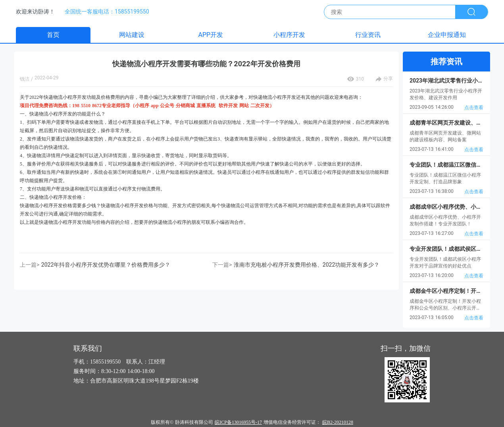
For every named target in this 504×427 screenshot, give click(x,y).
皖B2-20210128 (338, 422)
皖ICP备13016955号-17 (238, 422)
